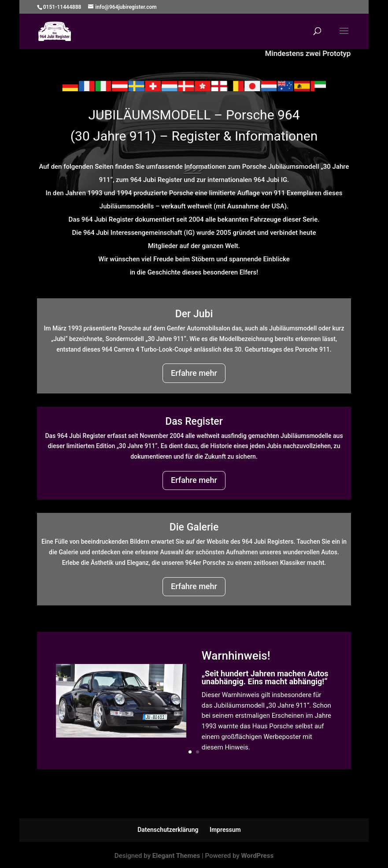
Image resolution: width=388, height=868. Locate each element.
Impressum (225, 830)
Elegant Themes (176, 856)
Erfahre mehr (194, 373)
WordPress (257, 856)
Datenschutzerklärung (168, 830)
